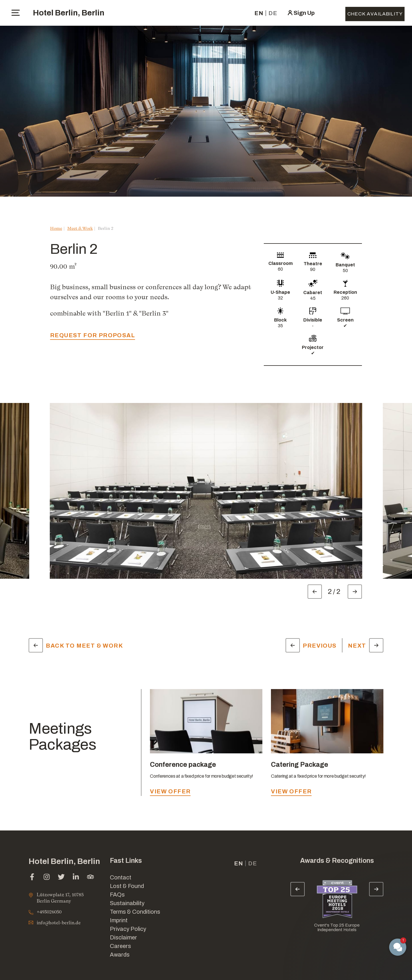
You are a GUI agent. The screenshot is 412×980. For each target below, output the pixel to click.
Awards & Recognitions (337, 861)
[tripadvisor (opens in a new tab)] (90, 878)
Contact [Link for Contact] (121, 877)
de (273, 13)
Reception (345, 292)
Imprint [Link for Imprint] (119, 920)
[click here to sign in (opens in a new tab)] (301, 13)
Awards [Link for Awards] (120, 955)
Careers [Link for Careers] (120, 946)
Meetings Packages (63, 737)
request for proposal (93, 335)
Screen (345, 320)
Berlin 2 (106, 228)
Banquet (345, 265)
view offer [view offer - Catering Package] (291, 791)
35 (280, 326)
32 (280, 298)
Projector (313, 347)
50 (345, 271)
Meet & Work (80, 228)
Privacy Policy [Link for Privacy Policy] (128, 929)
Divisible (313, 320)
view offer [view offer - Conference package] (170, 791)
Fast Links (126, 861)
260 (345, 298)
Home (56, 228)
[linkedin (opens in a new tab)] (76, 878)
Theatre (313, 264)
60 (280, 269)
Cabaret (313, 293)
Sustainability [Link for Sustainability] (127, 903)
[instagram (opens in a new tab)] (47, 878)
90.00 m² (63, 266)
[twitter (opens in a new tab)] (61, 878)
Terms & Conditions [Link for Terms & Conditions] (135, 912)
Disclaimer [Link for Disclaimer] (123, 937)
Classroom (281, 263)
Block (280, 320)
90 (313, 269)
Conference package (183, 765)
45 (313, 298)
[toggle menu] (16, 13)
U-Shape (280, 292)
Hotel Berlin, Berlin (69, 13)
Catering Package (300, 765)
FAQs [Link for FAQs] (117, 895)
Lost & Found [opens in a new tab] (127, 886)
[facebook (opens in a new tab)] (32, 878)
